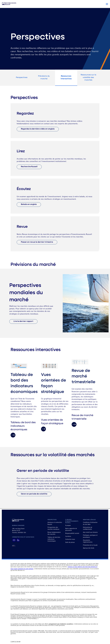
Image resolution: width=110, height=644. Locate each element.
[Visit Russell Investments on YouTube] (14, 540)
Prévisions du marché (44, 77)
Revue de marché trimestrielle (82, 420)
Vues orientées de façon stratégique (52, 425)
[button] (107, 4)
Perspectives (22, 78)
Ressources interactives (66, 77)
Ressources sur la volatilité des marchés (88, 77)
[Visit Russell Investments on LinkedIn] (18, 540)
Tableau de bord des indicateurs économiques (23, 429)
